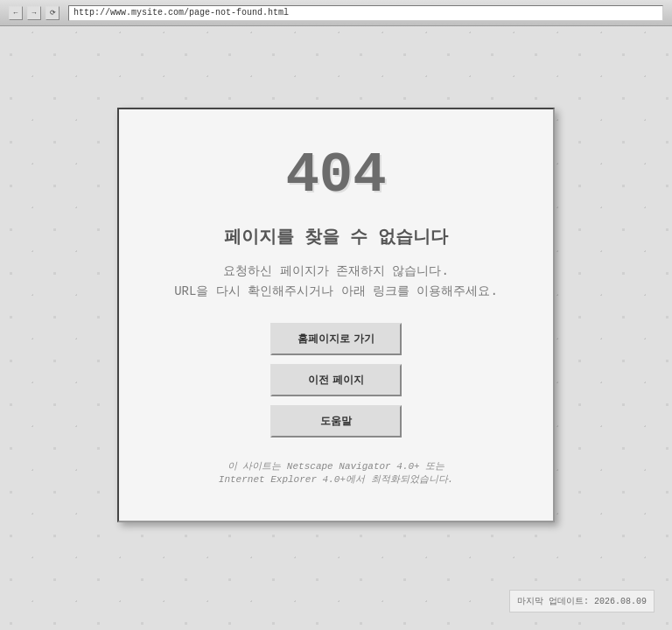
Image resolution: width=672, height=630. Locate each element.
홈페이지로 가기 (336, 339)
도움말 (336, 421)
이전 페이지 (336, 380)
